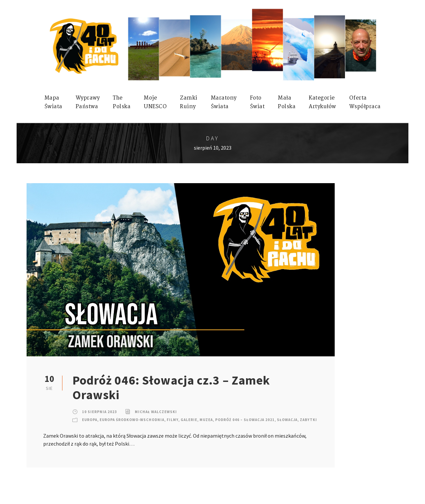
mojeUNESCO (155, 102)
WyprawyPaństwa (88, 102)
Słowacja (287, 420)
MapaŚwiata (53, 102)
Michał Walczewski (156, 412)
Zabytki (308, 420)
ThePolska (122, 102)
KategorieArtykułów (322, 102)
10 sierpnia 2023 (99, 412)
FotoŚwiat (257, 102)
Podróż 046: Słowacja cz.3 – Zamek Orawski (171, 388)
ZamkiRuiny (189, 102)
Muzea (206, 420)
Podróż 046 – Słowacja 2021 (245, 420)
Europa (90, 420)
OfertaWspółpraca (365, 102)
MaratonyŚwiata (224, 102)
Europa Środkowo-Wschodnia (132, 420)
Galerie (189, 420)
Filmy (172, 420)
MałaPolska (287, 102)
